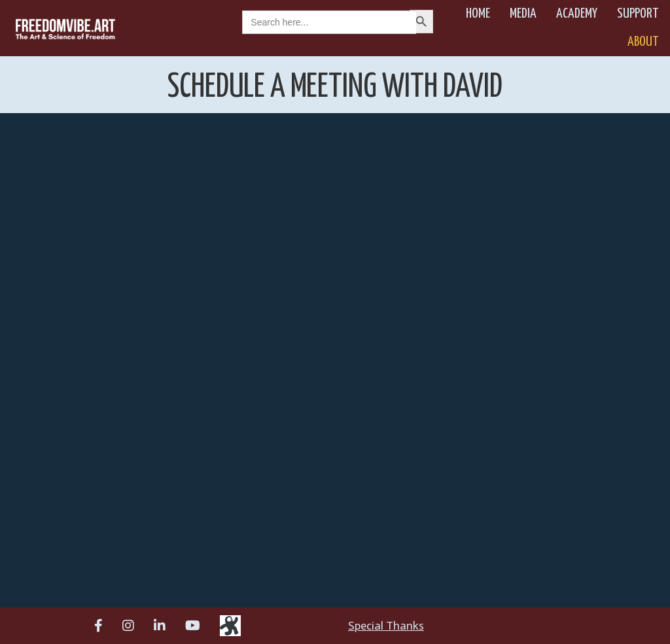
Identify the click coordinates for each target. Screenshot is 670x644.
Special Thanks (386, 626)
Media (523, 14)
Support (638, 14)
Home (478, 14)
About (643, 42)
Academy (577, 14)
